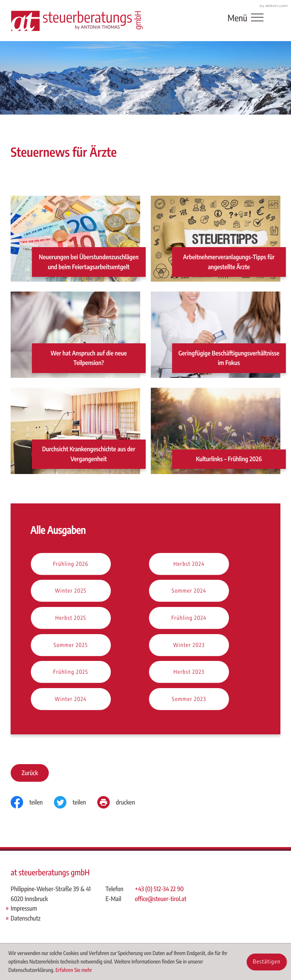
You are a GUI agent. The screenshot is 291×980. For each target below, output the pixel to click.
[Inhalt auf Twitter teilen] (76, 802)
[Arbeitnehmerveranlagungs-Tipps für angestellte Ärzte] (216, 239)
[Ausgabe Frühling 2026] (71, 564)
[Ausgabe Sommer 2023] (189, 699)
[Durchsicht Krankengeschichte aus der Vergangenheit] (75, 431)
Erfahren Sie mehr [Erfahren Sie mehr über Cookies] (74, 970)
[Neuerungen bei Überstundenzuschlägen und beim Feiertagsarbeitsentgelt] (75, 239)
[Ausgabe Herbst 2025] (71, 618)
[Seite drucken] (122, 802)
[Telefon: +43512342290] (161, 889)
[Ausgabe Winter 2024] (71, 699)
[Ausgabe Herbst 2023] (189, 672)
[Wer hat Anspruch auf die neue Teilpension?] (75, 335)
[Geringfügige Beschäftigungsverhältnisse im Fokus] (216, 335)
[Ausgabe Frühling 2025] (71, 672)
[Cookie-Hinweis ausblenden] (267, 962)
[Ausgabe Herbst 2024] (189, 564)
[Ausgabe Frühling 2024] (189, 618)
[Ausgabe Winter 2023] (189, 646)
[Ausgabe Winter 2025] (71, 591)
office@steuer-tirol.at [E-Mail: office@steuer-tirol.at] (161, 899)
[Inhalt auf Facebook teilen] (32, 802)
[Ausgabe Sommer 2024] (189, 591)
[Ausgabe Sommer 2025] (71, 646)
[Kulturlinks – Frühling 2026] (216, 431)
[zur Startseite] (77, 21)
